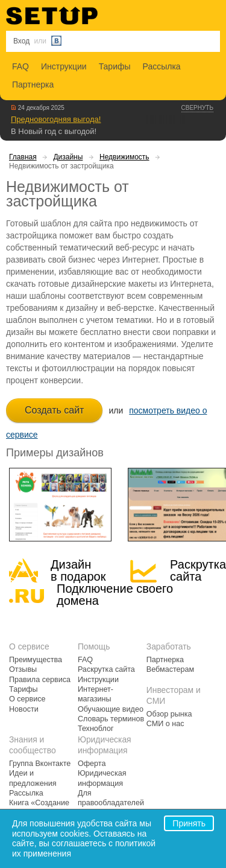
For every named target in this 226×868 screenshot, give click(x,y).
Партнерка (33, 85)
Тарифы (115, 66)
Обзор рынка (169, 714)
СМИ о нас (165, 724)
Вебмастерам (170, 669)
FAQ (20, 66)
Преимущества (36, 660)
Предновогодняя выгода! (56, 119)
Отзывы (23, 669)
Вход (21, 41)
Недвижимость (124, 157)
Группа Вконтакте (40, 764)
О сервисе (27, 699)
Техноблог (96, 729)
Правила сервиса (40, 680)
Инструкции (64, 66)
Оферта (92, 764)
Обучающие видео (111, 709)
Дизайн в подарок (78, 570)
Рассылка (162, 66)
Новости (24, 709)
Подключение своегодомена (115, 595)
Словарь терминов (111, 719)
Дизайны (68, 157)
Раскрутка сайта (198, 570)
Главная (23, 157)
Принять (189, 823)
